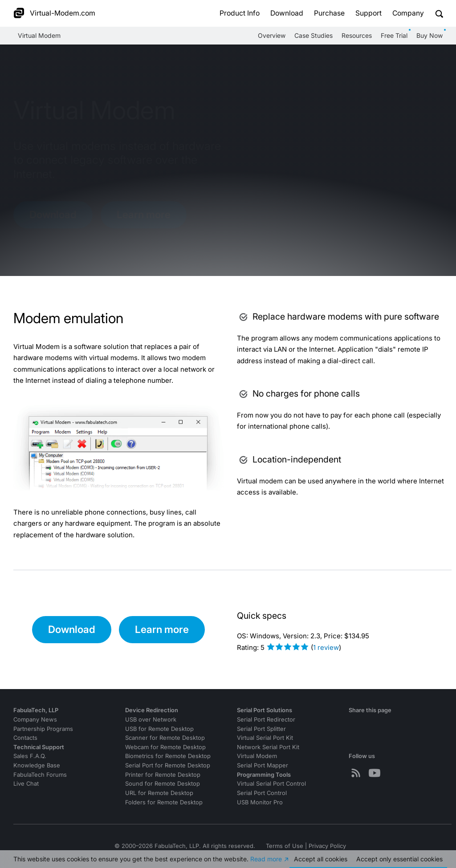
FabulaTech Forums (40, 775)
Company (408, 13)
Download (287, 13)
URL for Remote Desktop (159, 793)
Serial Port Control (262, 793)
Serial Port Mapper (263, 765)
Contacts (25, 738)
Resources (357, 35)
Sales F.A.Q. (30, 756)
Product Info (240, 13)
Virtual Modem (39, 35)
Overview (272, 35)
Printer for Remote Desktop (163, 775)
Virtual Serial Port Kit (265, 738)
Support (368, 13)
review (326, 647)
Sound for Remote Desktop (163, 784)
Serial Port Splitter (261, 729)
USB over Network (151, 720)
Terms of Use (285, 846)
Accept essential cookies (399, 859)
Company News (35, 720)
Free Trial (394, 35)
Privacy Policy (327, 846)
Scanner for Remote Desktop (165, 738)
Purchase (329, 13)
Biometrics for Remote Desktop (168, 756)
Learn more (144, 214)
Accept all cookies (321, 859)
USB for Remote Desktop (159, 729)
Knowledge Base (37, 765)
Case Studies (313, 35)
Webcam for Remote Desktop (165, 747)
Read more (266, 859)
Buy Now (430, 35)
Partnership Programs (43, 729)
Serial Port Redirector (266, 720)
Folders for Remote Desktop (164, 802)
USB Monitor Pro (260, 802)
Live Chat (26, 784)
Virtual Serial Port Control (271, 784)
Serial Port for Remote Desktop (168, 765)
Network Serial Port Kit (268, 747)
